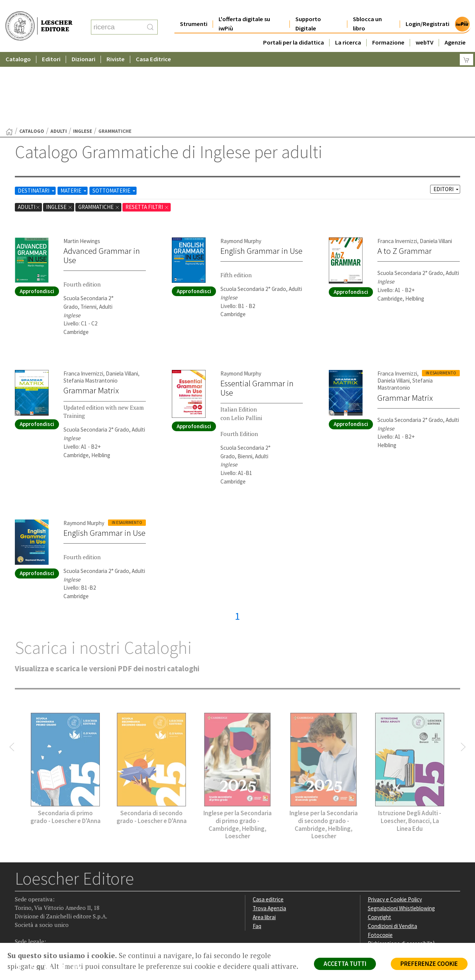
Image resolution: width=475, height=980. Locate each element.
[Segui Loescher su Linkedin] (50, 896)
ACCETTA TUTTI (345, 964)
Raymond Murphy (241, 169)
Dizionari (83, 44)
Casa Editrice (153, 44)
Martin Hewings (82, 169)
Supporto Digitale (308, 9)
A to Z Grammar (404, 178)
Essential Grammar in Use (257, 316)
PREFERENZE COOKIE (429, 964)
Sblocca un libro (367, 9)
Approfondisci (37, 219)
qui (41, 966)
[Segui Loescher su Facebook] (21, 896)
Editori (51, 44)
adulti (59, 59)
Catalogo (18, 44)
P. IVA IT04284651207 (40, 926)
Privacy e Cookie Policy (395, 827)
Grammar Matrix (91, 318)
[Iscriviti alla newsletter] (79, 896)
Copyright (379, 845)
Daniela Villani (436, 169)
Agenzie (455, 28)
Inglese (83, 59)
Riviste (116, 44)
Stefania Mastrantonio (91, 308)
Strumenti (194, 9)
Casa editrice (268, 827)
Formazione (388, 28)
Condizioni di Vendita (392, 854)
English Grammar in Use (261, 178)
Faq (257, 854)
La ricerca (348, 28)
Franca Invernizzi (397, 169)
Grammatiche (99, 135)
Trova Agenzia (269, 836)
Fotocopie (380, 863)
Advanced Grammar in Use (102, 183)
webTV (425, 28)
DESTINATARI (37, 118)
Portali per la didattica (294, 28)
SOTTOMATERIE (114, 118)
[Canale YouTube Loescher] (65, 896)
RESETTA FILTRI (147, 135)
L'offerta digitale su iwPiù (244, 9)
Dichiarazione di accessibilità (402, 871)
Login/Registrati (427, 9)
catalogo (32, 59)
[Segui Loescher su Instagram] (36, 896)
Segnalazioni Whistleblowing (401, 836)
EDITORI (447, 117)
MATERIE (74, 118)
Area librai (264, 845)
